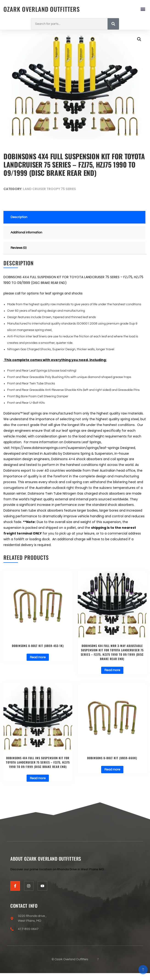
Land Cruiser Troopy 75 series (49, 189)
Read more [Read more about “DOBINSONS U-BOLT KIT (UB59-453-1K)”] (38, 657)
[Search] (113, 24)
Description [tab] (19, 217)
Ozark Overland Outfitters (42, 9)
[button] (143, 9)
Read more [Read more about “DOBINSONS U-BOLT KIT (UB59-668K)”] (112, 770)
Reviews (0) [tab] (18, 248)
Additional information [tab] (26, 232)
